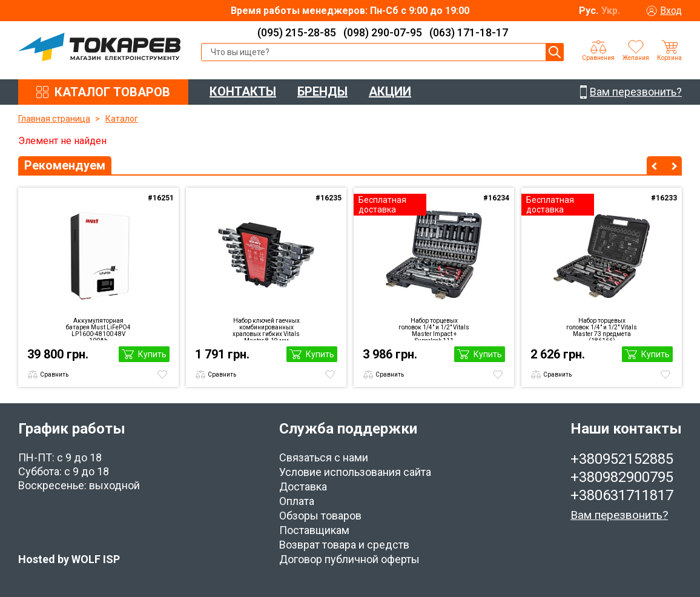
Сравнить (54, 374)
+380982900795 (622, 477)
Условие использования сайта (355, 472)
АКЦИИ (390, 91)
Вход (671, 11)
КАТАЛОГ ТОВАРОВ (112, 92)
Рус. (589, 11)
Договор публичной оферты (349, 559)
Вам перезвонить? (619, 515)
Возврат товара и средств (344, 545)
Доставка (303, 487)
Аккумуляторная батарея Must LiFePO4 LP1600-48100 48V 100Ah (98, 329)
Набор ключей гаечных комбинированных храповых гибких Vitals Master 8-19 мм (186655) (266, 329)
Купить (152, 354)
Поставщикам (314, 530)
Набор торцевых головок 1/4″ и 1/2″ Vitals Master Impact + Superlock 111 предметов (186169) (434, 329)
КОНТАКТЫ (243, 91)
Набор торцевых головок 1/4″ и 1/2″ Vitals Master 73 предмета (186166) (602, 329)
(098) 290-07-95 (383, 32)
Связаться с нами (324, 457)
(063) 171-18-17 (469, 32)
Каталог (122, 119)
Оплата (297, 501)
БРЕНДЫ (322, 91)
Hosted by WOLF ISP (69, 559)
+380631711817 (622, 495)
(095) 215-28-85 (297, 32)
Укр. (611, 11)
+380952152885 (622, 459)
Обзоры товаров (320, 516)
